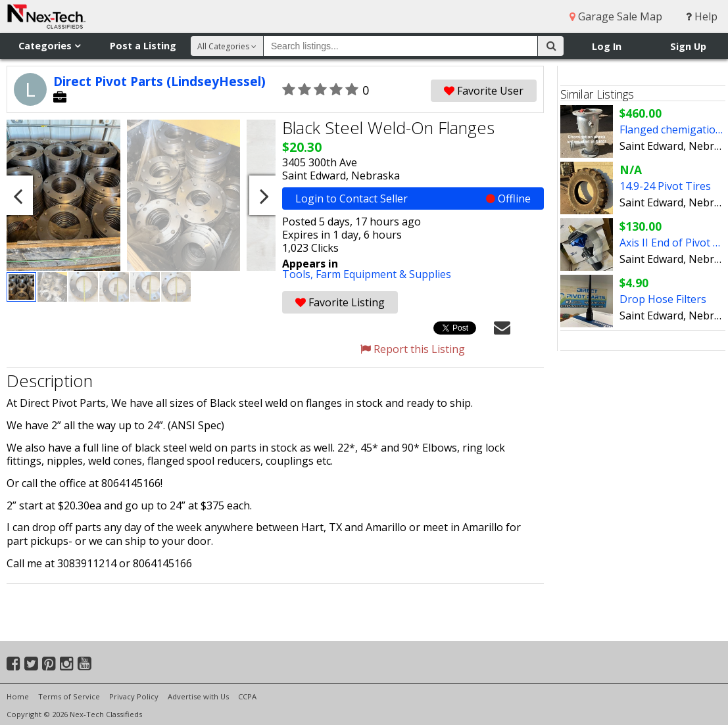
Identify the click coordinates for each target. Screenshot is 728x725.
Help (702, 16)
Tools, (299, 274)
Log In (607, 46)
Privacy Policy (134, 696)
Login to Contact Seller (413, 199)
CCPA (247, 696)
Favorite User (484, 91)
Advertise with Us (198, 696)
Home (18, 696)
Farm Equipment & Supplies (383, 274)
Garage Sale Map (616, 16)
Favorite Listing (340, 302)
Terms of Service (69, 696)
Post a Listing (143, 46)
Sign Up (688, 46)
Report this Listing (413, 349)
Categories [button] (49, 46)
